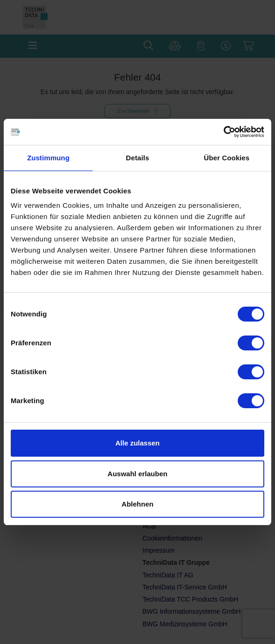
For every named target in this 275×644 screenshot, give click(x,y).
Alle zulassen (137, 443)
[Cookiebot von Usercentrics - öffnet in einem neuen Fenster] (223, 132)
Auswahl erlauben (137, 474)
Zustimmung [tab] (48, 158)
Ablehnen (137, 504)
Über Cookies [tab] (227, 158)
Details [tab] (137, 158)
